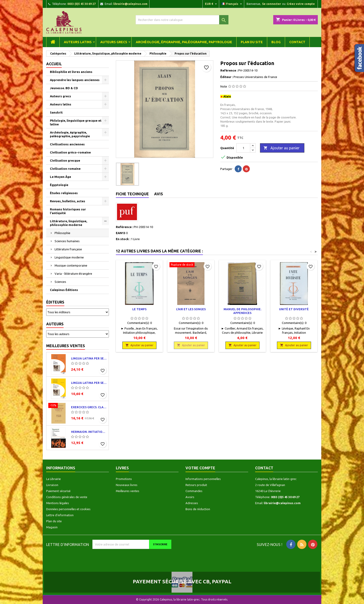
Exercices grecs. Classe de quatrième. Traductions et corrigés (89, 407)
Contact (297, 42)
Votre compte (200, 468)
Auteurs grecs (114, 42)
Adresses (192, 503)
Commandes (194, 491)
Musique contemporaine (71, 265)
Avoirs (190, 497)
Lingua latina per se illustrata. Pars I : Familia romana (89, 358)
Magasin (52, 527)
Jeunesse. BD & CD (64, 88)
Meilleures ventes (66, 346)
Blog (276, 42)
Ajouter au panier (281, 148)
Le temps (139, 309)
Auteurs (55, 324)
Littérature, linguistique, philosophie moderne (68, 223)
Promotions (124, 479)
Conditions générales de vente (67, 497)
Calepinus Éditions (64, 290)
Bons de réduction (198, 509)
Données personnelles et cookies (68, 509)
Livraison (52, 485)
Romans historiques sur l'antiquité (68, 211)
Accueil (54, 64)
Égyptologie (59, 185)
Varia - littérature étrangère (73, 274)
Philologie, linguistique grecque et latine (76, 122)
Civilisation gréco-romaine (70, 152)
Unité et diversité (294, 309)
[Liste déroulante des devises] (211, 4)
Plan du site (252, 42)
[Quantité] (243, 148)
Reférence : (229, 70)
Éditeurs (55, 302)
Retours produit (196, 485)
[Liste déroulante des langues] (232, 4)
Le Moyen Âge (60, 177)
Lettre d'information (60, 515)
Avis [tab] (159, 194)
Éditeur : (227, 77)
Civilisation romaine (65, 169)
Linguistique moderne (69, 257)
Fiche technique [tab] (132, 194)
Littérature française (68, 249)
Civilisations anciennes (67, 144)
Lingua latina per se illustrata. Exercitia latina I (89, 383)
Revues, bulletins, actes (68, 201)
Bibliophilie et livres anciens (71, 72)
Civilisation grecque (65, 160)
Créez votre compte (301, 4)
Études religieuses (64, 193)
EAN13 (121, 233)
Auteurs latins (78, 42)
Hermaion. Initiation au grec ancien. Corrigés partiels (89, 432)
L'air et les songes (191, 309)
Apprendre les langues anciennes (75, 80)
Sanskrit (56, 112)
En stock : (123, 239)
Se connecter (271, 4)
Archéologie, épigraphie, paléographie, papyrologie (184, 42)
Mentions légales (58, 503)
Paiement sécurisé (58, 491)
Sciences (60, 282)
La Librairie (54, 479)
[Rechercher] (182, 20)
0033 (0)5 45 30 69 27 (81, 4)
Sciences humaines (67, 241)
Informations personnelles (203, 479)
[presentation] (131, 558)
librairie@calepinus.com (130, 4)
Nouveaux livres (127, 485)
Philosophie (62, 233)
